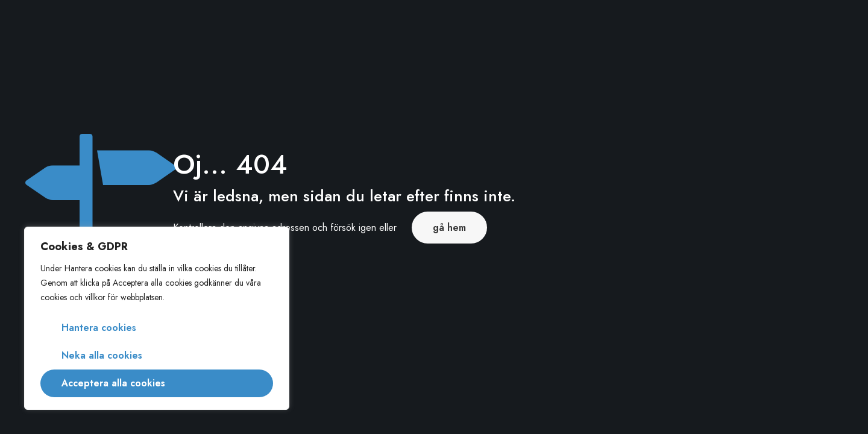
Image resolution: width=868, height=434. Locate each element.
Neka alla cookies (102, 355)
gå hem (449, 228)
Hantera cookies (99, 328)
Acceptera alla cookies (113, 383)
